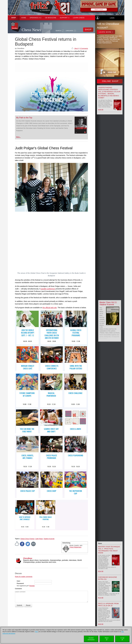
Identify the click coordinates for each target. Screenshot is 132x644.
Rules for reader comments (24, 577)
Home (24, 18)
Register (32, 586)
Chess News (31, 30)
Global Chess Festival (27, 539)
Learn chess (79, 18)
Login (112, 18)
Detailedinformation (91, 639)
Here (36, 632)
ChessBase (28, 558)
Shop (14, 18)
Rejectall (107, 639)
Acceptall (122, 639)
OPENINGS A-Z (36, 18)
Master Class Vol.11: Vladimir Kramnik (108, 303)
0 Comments (84, 48)
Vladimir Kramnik (49, 539)
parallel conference (48, 289)
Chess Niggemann (75, 547)
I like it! (76, 48)
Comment (18, 589)
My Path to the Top (24, 118)
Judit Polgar (39, 539)
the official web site (50, 308)
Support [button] (65, 18)
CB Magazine (51, 18)
